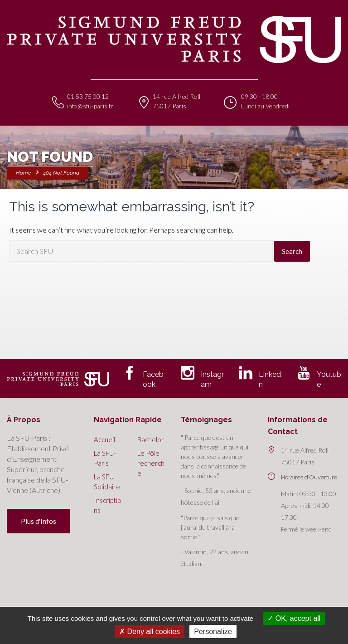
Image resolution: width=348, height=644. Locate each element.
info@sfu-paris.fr (90, 106)
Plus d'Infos (39, 521)
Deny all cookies (150, 632)
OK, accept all (294, 618)
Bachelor (151, 439)
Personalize (213, 632)
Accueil (104, 439)
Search (292, 251)
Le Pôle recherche (151, 463)
